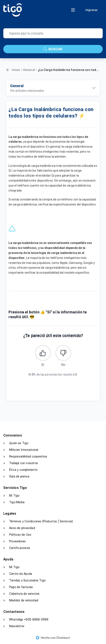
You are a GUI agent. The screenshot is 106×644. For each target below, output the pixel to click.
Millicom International (21, 450)
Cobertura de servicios (21, 594)
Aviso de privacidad (19, 528)
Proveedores (15, 541)
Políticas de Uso (17, 535)
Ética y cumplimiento (20, 470)
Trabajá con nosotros (21, 463)
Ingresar (92, 10)
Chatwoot (63, 638)
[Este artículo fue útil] (43, 353)
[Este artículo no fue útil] (63, 353)
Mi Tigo (11, 496)
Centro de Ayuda (18, 574)
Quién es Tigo (16, 443)
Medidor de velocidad (21, 600)
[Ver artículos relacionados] (53, 88)
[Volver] (8, 70)
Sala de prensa (16, 476)
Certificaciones (17, 548)
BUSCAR (53, 49)
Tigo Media (14, 502)
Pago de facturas (18, 587)
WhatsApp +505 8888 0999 (26, 619)
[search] (53, 33)
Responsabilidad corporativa (25, 456)
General (29, 70)
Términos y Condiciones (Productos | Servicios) (38, 521)
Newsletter (14, 626)
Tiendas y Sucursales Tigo (24, 580)
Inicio (16, 70)
